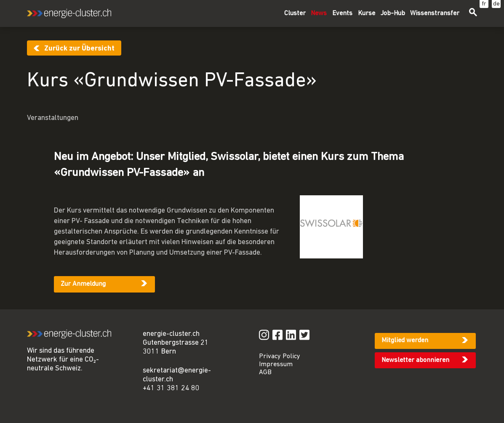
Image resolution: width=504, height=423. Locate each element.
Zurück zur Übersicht (79, 49)
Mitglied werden (405, 341)
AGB (265, 372)
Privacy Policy (280, 356)
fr (484, 4)
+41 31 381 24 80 (171, 388)
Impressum (276, 364)
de (496, 4)
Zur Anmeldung (83, 284)
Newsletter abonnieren (415, 360)
